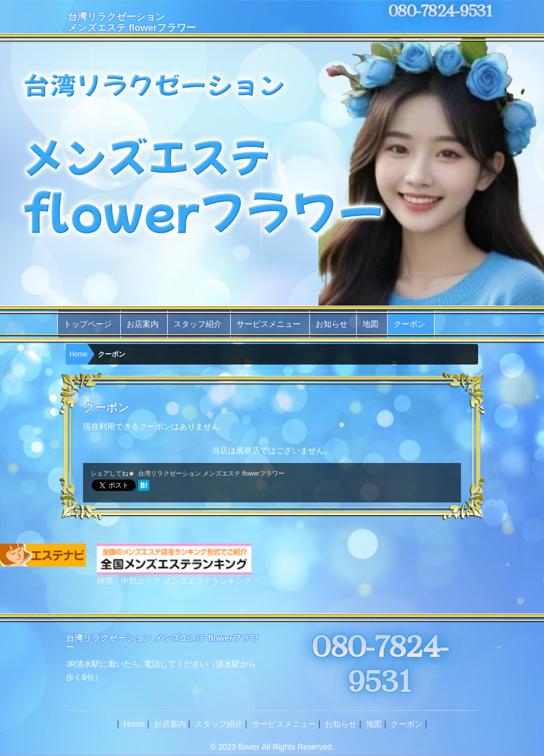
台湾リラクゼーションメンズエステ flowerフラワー (132, 22)
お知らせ (332, 324)
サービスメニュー (269, 324)
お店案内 (143, 324)
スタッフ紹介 (198, 324)
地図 (370, 324)
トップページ (88, 324)
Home (78, 354)
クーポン (409, 324)
